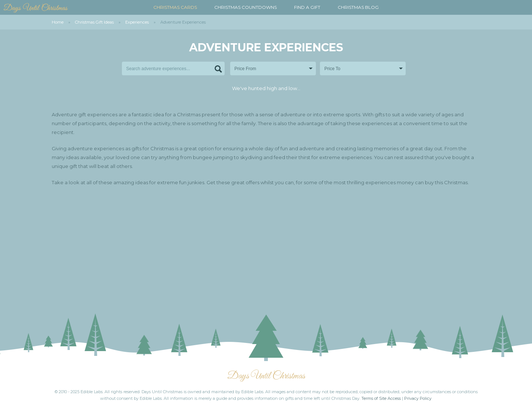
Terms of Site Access (381, 398)
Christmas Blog (358, 7)
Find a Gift (307, 7)
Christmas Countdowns (245, 7)
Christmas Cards (175, 7)
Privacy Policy (418, 398)
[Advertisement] (266, 253)
